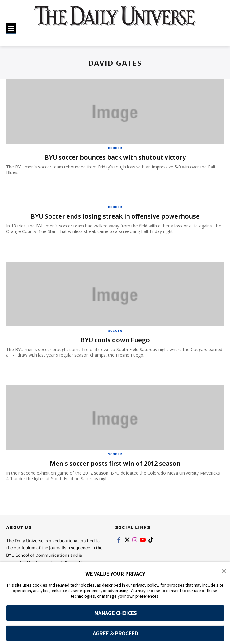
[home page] (115, 20)
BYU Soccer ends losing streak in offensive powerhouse (115, 216)
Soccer (115, 148)
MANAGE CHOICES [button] (115, 613)
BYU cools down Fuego (115, 340)
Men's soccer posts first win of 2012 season (115, 463)
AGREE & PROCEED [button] (115, 633)
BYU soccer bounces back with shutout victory (115, 157)
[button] (224, 571)
